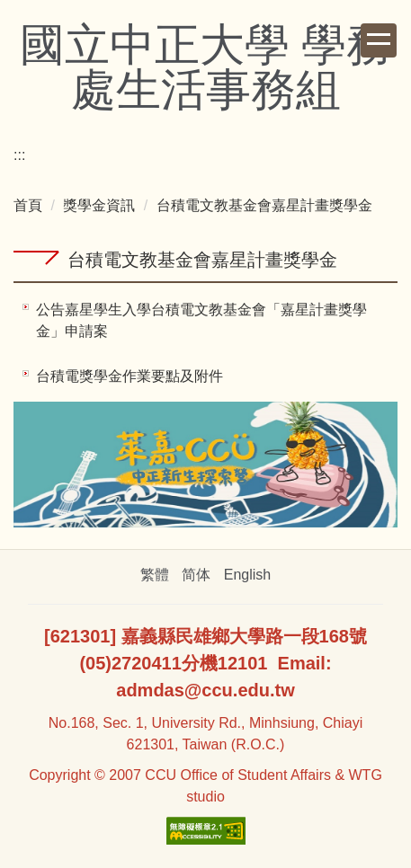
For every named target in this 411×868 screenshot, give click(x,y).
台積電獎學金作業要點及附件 (130, 376)
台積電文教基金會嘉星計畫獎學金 (264, 205)
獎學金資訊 (99, 205)
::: (19, 155)
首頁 (28, 205)
